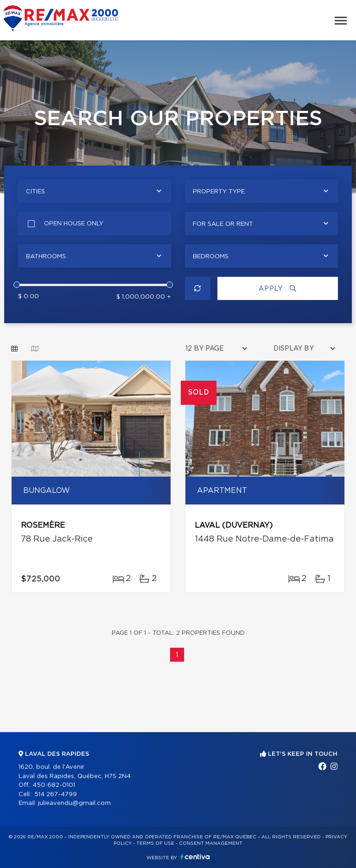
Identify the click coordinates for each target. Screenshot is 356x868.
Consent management (211, 843)
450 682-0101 (54, 785)
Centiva (195, 857)
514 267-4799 (56, 795)
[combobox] (95, 191)
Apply (278, 289)
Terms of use (155, 843)
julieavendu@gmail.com (74, 803)
